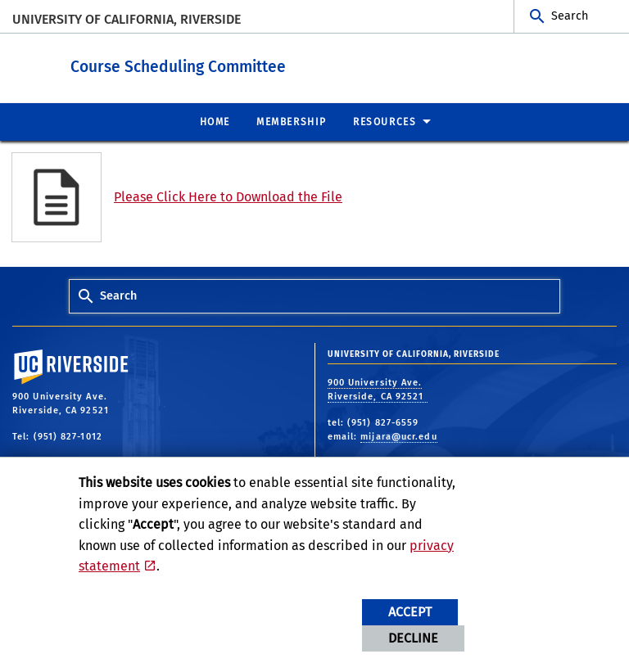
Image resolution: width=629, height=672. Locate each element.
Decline (413, 638)
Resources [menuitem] (385, 121)
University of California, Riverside (127, 19)
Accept (410, 612)
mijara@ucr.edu (398, 436)
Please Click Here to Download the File (228, 196)
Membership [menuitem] (292, 121)
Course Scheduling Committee (239, 65)
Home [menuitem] (215, 121)
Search (570, 16)
